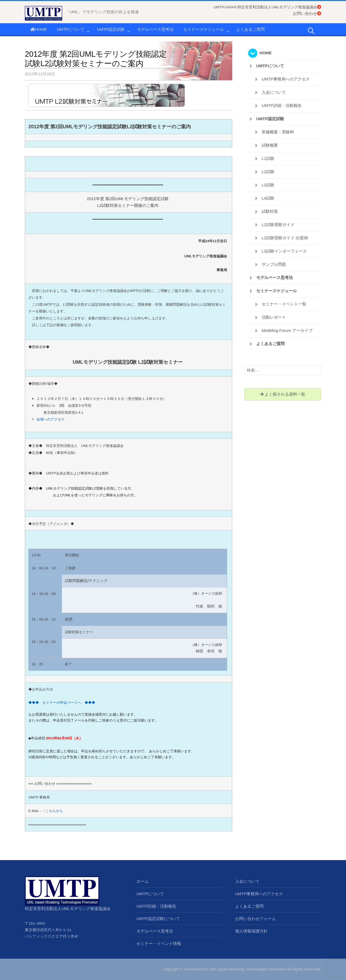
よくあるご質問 (250, 29)
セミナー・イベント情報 (159, 943)
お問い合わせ (307, 13)
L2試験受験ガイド (278, 225)
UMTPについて (71, 29)
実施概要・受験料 (278, 132)
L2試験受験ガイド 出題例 (285, 238)
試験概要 (270, 145)
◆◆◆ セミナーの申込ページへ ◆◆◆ (62, 703)
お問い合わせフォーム (255, 919)
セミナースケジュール (204, 29)
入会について (274, 92)
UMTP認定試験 (111, 29)
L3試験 (268, 185)
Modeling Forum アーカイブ (287, 330)
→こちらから (52, 811)
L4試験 (268, 198)
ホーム (143, 881)
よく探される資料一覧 (283, 394)
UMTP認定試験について (159, 919)
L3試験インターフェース (284, 251)
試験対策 (270, 211)
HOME (39, 29)
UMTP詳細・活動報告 (282, 105)
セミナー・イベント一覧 (284, 304)
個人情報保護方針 (251, 931)
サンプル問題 (274, 264)
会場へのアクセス (51, 419)
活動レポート (274, 317)
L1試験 (268, 158)
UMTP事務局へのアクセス (286, 79)
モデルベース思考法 (155, 29)
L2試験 (268, 172)
